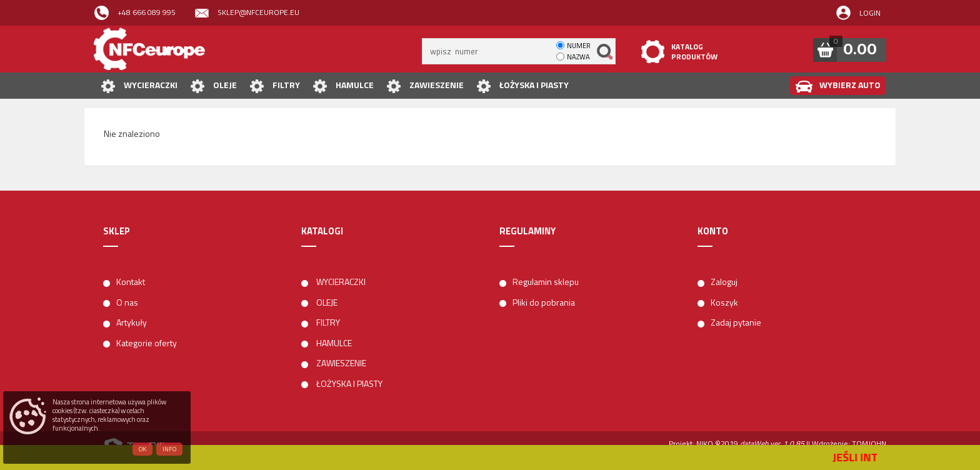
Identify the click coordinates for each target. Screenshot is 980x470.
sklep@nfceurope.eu (247, 13)
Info (169, 449)
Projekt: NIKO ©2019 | (738, 443)
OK (142, 449)
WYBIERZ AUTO (838, 86)
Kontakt (131, 282)
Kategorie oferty (147, 343)
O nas (127, 302)
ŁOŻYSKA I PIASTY (522, 86)
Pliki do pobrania (544, 302)
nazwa (578, 57)
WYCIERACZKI (139, 86)
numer (579, 46)
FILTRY (275, 86)
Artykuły (132, 322)
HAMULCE (343, 86)
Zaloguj (724, 282)
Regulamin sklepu (546, 282)
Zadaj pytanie (736, 322)
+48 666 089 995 (135, 13)
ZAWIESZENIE (425, 86)
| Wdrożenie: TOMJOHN (847, 443)
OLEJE (213, 86)
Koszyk (724, 302)
